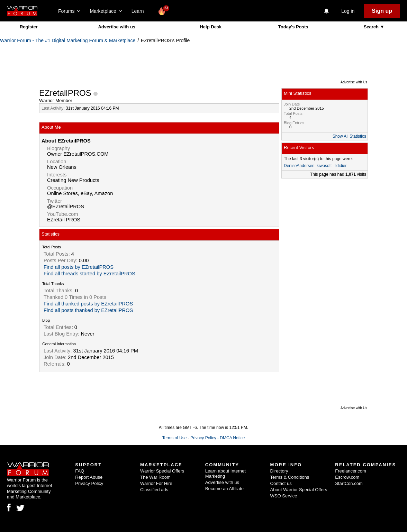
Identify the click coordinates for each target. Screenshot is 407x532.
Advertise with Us (354, 82)
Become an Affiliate (224, 489)
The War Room (155, 477)
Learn (140, 11)
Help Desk (211, 27)
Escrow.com (347, 477)
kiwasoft (324, 166)
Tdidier (340, 166)
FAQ (80, 471)
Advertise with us (117, 27)
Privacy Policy (203, 438)
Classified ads (154, 490)
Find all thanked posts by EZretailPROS (88, 304)
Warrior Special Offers (162, 471)
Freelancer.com (351, 471)
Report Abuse (89, 477)
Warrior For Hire (156, 483)
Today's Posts (293, 27)
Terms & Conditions (290, 477)
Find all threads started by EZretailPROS (89, 274)
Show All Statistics (349, 136)
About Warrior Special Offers (299, 490)
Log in (348, 11)
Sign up (382, 11)
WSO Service (284, 496)
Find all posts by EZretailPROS (79, 267)
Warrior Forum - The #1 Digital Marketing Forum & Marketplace (68, 40)
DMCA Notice (232, 438)
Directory (279, 471)
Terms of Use (175, 438)
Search (372, 27)
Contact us (281, 483)
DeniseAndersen (299, 166)
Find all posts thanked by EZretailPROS (88, 310)
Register (29, 27)
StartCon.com (349, 483)
